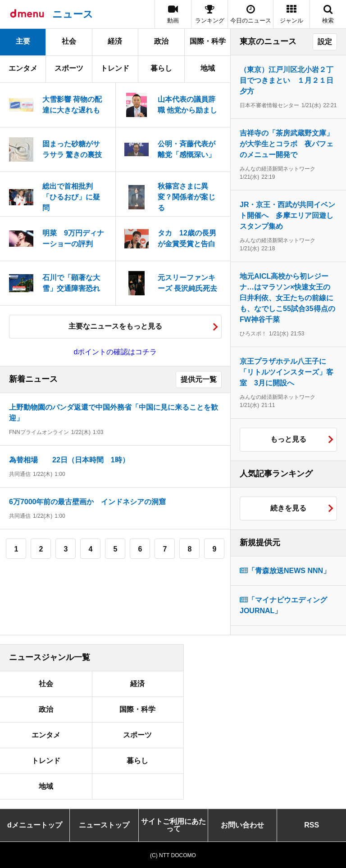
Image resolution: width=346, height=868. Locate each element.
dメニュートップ (35, 825)
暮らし (161, 68)
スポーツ (69, 68)
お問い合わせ (242, 825)
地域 (208, 68)
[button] (291, 14)
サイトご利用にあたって (173, 825)
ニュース (73, 14)
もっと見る (288, 439)
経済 (115, 41)
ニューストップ (104, 825)
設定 (325, 42)
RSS (312, 825)
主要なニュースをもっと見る (115, 326)
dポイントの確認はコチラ (116, 352)
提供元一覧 (199, 379)
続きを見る (288, 508)
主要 (23, 41)
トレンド (115, 68)
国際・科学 (208, 41)
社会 (69, 41)
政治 (161, 41)
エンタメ (23, 68)
